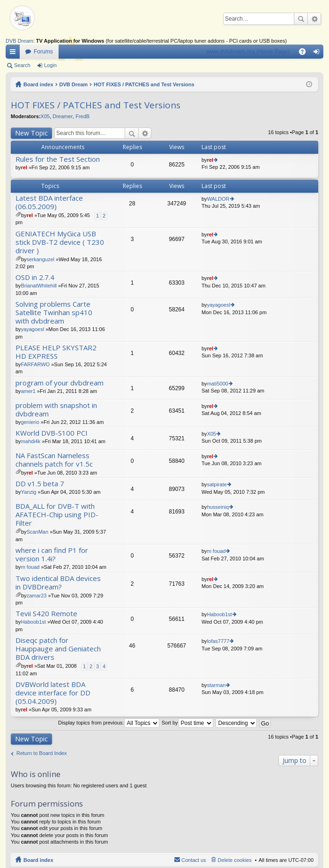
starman (217, 685)
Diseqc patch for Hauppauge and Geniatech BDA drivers (58, 649)
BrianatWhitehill (39, 286)
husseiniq (218, 507)
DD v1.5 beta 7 (40, 484)
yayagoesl (33, 329)
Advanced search (314, 19)
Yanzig (29, 492)
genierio (30, 422)
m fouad (30, 567)
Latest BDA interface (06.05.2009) (49, 202)
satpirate (217, 484)
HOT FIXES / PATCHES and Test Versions (144, 84)
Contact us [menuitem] (194, 860)
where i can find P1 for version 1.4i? (52, 555)
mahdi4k (31, 441)
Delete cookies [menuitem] (235, 860)
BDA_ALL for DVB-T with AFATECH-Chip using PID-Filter (57, 515)
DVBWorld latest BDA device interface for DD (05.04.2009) (53, 693)
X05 (45, 116)
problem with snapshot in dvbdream (56, 410)
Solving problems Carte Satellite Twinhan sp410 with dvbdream (54, 313)
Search (301, 19)
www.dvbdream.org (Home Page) (248, 52)
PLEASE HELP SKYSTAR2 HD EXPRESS (56, 352)
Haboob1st (34, 622)
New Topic (31, 133)
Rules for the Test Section (58, 159)
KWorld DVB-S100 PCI (52, 433)
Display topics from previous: (109, 723)
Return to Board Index (42, 753)
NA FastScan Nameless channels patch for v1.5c (54, 460)
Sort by (187, 723)
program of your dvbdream (60, 383)
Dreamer (63, 116)
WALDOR (218, 199)
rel (24, 167)
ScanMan (37, 532)
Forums (43, 52)
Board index (38, 84)
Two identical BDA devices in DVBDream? (58, 583)
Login (50, 65)
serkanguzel (41, 259)
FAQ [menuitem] (305, 53)
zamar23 (37, 596)
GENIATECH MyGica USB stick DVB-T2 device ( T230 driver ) (60, 242)
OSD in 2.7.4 (35, 277)
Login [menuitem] (318, 53)
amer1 (28, 391)
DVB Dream (19, 41)
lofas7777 (218, 641)
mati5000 (218, 384)
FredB (82, 116)
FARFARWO (36, 364)
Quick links (15, 53)
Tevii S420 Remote (46, 614)
